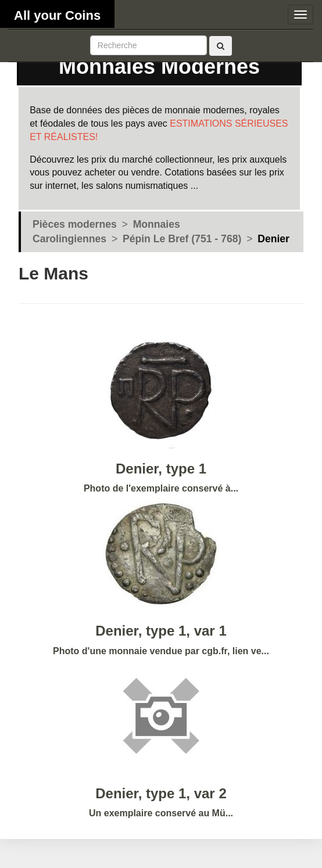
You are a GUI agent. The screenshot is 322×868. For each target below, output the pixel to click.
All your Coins (57, 15)
